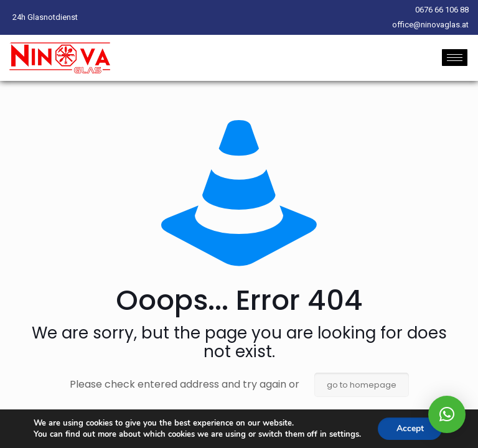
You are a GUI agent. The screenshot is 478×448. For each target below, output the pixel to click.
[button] (447, 414)
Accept (410, 428)
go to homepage (362, 385)
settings (344, 434)
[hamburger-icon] (455, 58)
